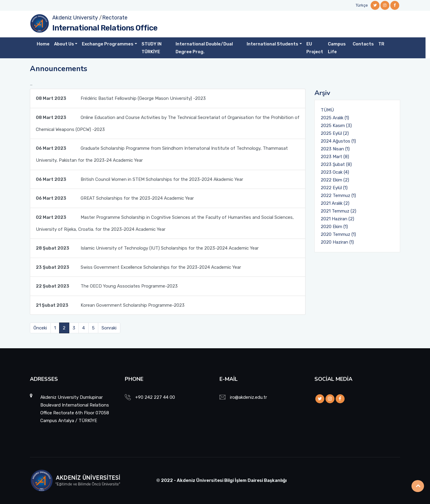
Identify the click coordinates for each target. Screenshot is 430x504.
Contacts (363, 44)
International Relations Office (105, 28)
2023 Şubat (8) (336, 164)
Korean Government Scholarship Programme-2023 (110, 305)
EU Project (315, 48)
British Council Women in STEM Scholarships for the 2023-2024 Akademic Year (139, 179)
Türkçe (362, 5)
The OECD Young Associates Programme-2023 (107, 286)
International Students (272, 44)
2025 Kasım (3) (336, 126)
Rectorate (115, 18)
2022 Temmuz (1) (338, 196)
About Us (64, 44)
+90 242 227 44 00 (155, 397)
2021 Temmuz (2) (338, 211)
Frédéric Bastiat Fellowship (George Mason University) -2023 (121, 98)
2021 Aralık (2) (335, 203)
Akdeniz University (75, 18)
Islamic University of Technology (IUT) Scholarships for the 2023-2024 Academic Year (147, 248)
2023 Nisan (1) (335, 149)
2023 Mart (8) (335, 157)
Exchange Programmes (108, 44)
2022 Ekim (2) (335, 180)
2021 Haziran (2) (337, 219)
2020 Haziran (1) (337, 242)
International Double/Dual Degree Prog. (204, 48)
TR (381, 44)
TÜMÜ (327, 110)
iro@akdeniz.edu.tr (248, 397)
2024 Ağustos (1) (338, 141)
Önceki (40, 328)
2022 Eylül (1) (334, 188)
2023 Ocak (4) (335, 172)
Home (43, 44)
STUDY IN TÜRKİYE (152, 48)
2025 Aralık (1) (335, 118)
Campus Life (337, 48)
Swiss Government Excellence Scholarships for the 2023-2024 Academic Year (138, 267)
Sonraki (109, 328)
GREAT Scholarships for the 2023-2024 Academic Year (115, 198)
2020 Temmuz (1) (338, 234)
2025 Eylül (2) (335, 133)
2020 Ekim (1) (334, 227)
